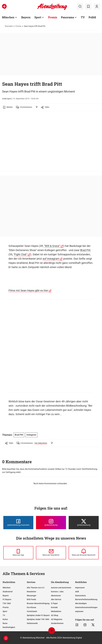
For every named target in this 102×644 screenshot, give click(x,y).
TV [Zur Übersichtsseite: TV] (83, 17)
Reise (5, 623)
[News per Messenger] (18, 553)
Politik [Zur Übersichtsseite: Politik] (93, 17)
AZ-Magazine (57, 619)
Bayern (6, 596)
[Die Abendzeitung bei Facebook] (18, 523)
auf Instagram (51, 259)
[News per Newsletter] (51, 553)
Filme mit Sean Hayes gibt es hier (28, 290)
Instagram (31, 435)
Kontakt (54, 607)
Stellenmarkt (32, 623)
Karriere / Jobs (57, 592)
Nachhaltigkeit (9, 627)
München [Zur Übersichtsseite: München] (8, 17)
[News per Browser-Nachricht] (84, 553)
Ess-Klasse (31, 607)
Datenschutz (80, 596)
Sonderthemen (57, 623)
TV (4, 615)
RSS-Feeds (31, 599)
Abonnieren (56, 596)
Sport (5, 611)
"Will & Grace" (52, 246)
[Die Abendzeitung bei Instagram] (51, 523)
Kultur (5, 619)
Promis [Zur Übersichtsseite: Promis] (53, 17)
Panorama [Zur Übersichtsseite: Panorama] (67, 17)
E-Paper (54, 603)
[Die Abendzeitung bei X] (84, 523)
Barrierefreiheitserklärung (86, 599)
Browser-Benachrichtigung (38, 603)
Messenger (32, 596)
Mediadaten (56, 611)
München (7, 588)
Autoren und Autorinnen (61, 588)
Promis (18, 26)
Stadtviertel (8, 592)
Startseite (9, 26)
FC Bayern (7, 599)
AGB (77, 592)
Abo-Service (56, 599)
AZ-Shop (55, 615)
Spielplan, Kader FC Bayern (38, 615)
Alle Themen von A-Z (36, 588)
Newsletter (31, 592)
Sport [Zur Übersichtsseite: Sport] (38, 17)
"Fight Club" (20, 254)
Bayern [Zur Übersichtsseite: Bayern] (26, 17)
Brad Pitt (85, 250)
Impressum (80, 588)
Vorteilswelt (32, 611)
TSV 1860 (7, 603)
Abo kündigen (81, 603)
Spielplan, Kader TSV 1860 (38, 619)
